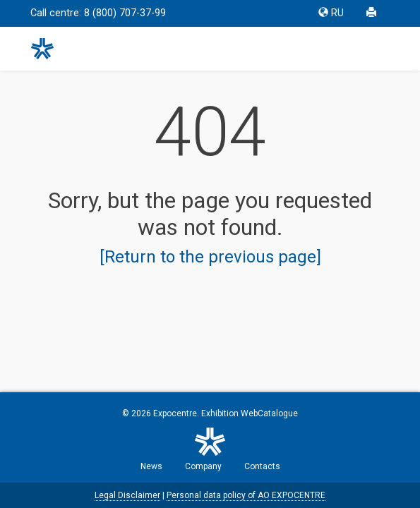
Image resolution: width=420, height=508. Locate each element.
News (151, 466)
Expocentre (175, 413)
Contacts (262, 466)
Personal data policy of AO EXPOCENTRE (246, 495)
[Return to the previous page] (210, 257)
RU (331, 13)
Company (203, 466)
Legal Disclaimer (127, 495)
